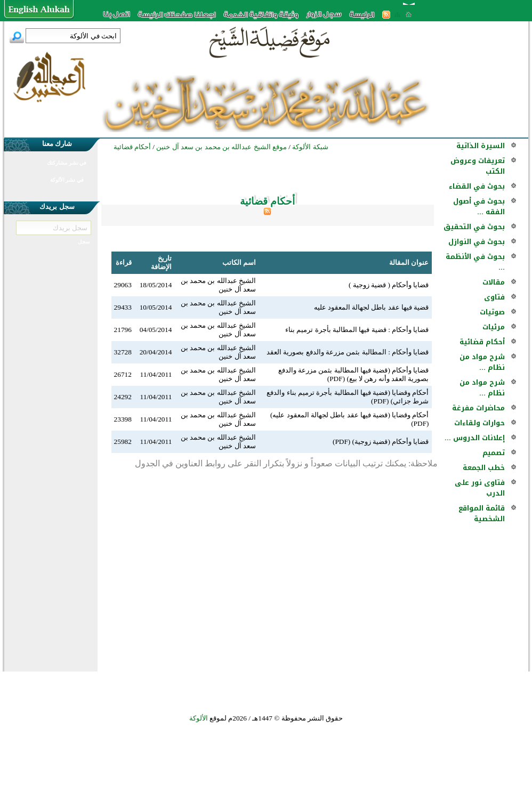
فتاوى (494, 297)
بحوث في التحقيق (474, 227)
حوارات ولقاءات (479, 423)
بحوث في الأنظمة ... (475, 262)
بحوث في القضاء (477, 186)
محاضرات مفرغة (478, 408)
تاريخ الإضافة (161, 262)
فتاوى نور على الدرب (480, 488)
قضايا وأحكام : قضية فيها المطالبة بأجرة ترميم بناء (357, 330)
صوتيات (492, 312)
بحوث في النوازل (477, 242)
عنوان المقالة (409, 262)
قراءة (124, 262)
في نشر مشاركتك (67, 163)
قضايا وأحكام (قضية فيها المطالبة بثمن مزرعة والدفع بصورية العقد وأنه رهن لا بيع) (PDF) (354, 374)
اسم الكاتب (239, 262)
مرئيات (494, 327)
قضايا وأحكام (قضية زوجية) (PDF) (381, 442)
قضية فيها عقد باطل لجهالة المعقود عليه (372, 307)
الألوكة (199, 718)
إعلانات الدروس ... (475, 438)
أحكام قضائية (482, 342)
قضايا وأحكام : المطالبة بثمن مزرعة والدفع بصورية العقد (348, 352)
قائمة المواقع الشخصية (482, 513)
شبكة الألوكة (310, 147)
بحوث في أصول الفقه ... (479, 207)
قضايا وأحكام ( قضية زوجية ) (389, 285)
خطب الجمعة (484, 468)
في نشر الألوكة (67, 180)
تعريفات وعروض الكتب (478, 166)
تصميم (494, 453)
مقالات (494, 282)
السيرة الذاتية (481, 146)
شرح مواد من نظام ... (482, 362)
